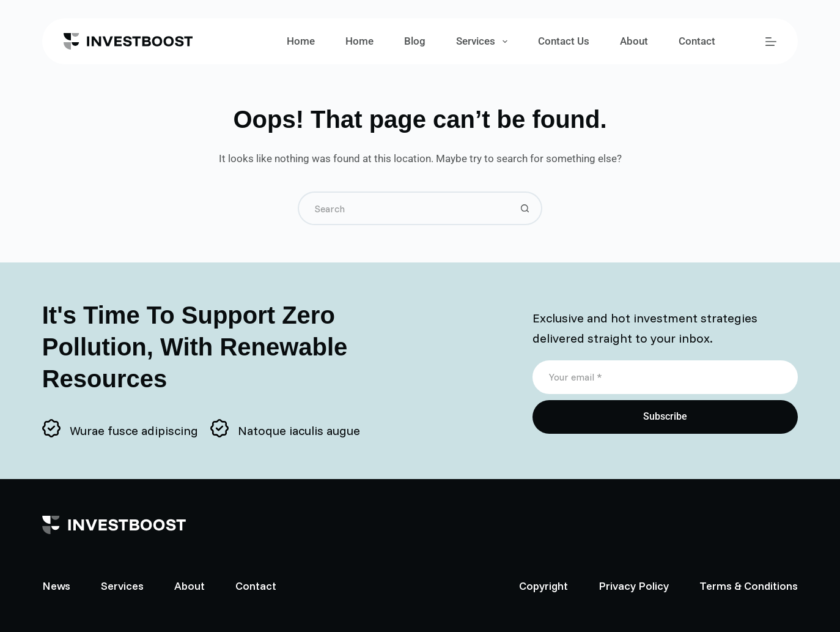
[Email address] (665, 377)
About (634, 41)
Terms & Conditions (749, 586)
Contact (697, 41)
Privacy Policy (634, 586)
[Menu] (771, 42)
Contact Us (564, 41)
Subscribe (665, 416)
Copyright (543, 586)
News (56, 586)
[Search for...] (403, 208)
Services (484, 42)
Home (301, 41)
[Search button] (525, 208)
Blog (415, 41)
